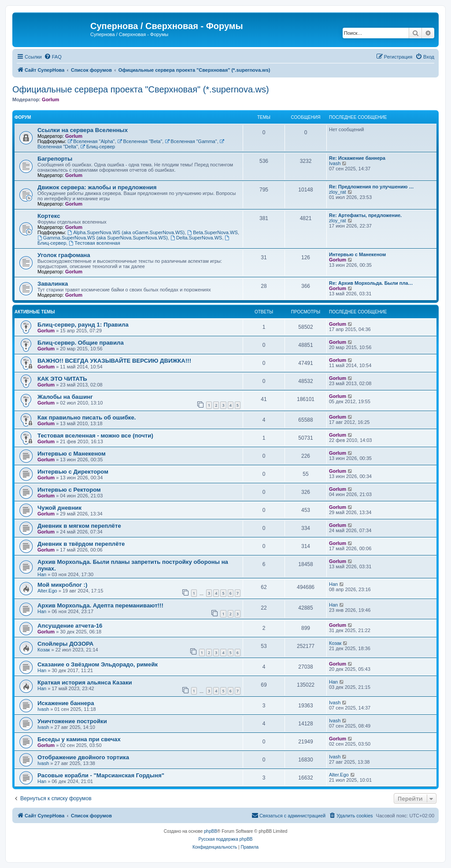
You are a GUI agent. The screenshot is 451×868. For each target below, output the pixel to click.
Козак (44, 650)
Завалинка (53, 284)
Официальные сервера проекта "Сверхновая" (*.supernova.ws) (141, 89)
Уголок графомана (64, 255)
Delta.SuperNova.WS (196, 238)
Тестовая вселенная (94, 243)
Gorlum (50, 99)
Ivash (335, 163)
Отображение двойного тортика (83, 757)
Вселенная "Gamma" (191, 141)
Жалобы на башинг (65, 397)
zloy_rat (338, 192)
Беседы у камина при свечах (79, 739)
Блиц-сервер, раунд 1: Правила (83, 325)
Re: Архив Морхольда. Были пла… (371, 283)
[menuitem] (53, 57)
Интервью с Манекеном (357, 254)
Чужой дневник (59, 508)
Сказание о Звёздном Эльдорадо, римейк (98, 664)
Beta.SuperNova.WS (212, 232)
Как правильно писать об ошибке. (87, 417)
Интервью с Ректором (69, 490)
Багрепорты (55, 159)
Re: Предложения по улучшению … (371, 187)
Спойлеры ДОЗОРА (65, 644)
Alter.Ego (47, 591)
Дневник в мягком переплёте (79, 526)
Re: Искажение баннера (357, 158)
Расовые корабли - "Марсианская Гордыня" (101, 775)
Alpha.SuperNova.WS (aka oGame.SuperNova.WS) (126, 232)
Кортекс (49, 216)
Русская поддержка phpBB (225, 839)
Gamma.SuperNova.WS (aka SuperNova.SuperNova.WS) (103, 238)
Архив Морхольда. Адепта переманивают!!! (100, 605)
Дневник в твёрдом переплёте (81, 544)
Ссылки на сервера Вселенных (83, 130)
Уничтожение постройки (72, 721)
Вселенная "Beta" (140, 141)
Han (42, 574)
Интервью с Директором (73, 472)
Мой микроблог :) (62, 585)
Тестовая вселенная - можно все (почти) (95, 436)
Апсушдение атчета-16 (70, 626)
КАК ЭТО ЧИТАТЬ (62, 379)
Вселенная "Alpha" (91, 141)
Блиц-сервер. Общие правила (81, 343)
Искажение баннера (66, 703)
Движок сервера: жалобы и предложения (97, 187)
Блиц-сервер (98, 147)
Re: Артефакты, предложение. (365, 215)
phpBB (211, 831)
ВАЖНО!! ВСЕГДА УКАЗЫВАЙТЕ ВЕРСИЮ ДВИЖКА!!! (114, 361)
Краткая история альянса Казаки (85, 682)
